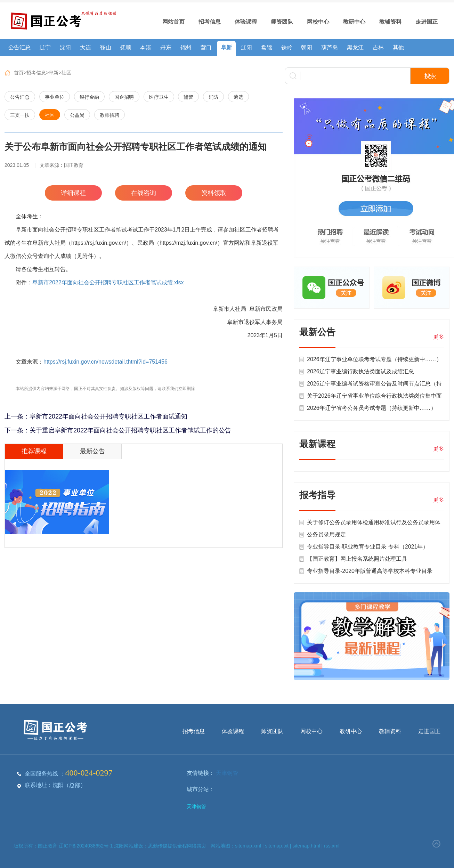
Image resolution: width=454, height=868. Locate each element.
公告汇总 (19, 47)
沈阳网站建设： (131, 846)
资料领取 (214, 193)
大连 (86, 47)
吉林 (378, 47)
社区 (66, 73)
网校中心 (318, 22)
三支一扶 (20, 115)
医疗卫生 (159, 97)
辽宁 (45, 47)
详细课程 (73, 193)
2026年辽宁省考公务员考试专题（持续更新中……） (372, 408)
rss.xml (332, 846)
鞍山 (106, 47)
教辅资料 (390, 22)
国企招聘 (124, 97)
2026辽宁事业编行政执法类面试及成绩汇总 (360, 371)
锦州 (186, 47)
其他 (398, 47)
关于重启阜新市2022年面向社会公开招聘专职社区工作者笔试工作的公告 (130, 430)
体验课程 (246, 22)
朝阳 (307, 47)
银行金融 (89, 97)
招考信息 (210, 22)
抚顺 (125, 47)
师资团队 (282, 22)
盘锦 (267, 47)
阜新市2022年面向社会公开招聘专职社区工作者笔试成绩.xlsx (108, 282)
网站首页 (173, 22)
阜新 (226, 47)
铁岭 (287, 47)
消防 (213, 97)
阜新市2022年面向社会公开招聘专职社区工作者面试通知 (108, 416)
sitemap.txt (277, 846)
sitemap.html (306, 846)
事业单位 (55, 97)
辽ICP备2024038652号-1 (87, 846)
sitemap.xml (248, 846)
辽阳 (246, 47)
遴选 (238, 97)
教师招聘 (110, 115)
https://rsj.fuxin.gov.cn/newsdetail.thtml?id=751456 (106, 362)
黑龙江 (355, 47)
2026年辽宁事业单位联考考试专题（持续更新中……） (374, 359)
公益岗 (77, 115)
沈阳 (65, 47)
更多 (438, 337)
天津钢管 (227, 773)
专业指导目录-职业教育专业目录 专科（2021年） (368, 547)
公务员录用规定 (326, 534)
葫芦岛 (330, 47)
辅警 (188, 97)
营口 (206, 47)
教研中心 (354, 22)
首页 (19, 73)
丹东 (166, 47)
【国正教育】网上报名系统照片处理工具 (357, 559)
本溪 (146, 47)
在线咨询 (144, 193)
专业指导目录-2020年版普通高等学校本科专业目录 (370, 571)
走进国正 (427, 22)
